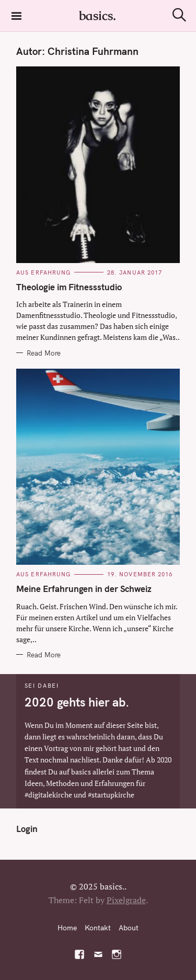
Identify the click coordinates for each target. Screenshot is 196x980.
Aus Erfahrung (43, 272)
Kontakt (98, 928)
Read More (44, 353)
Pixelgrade (126, 900)
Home (67, 928)
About (129, 928)
